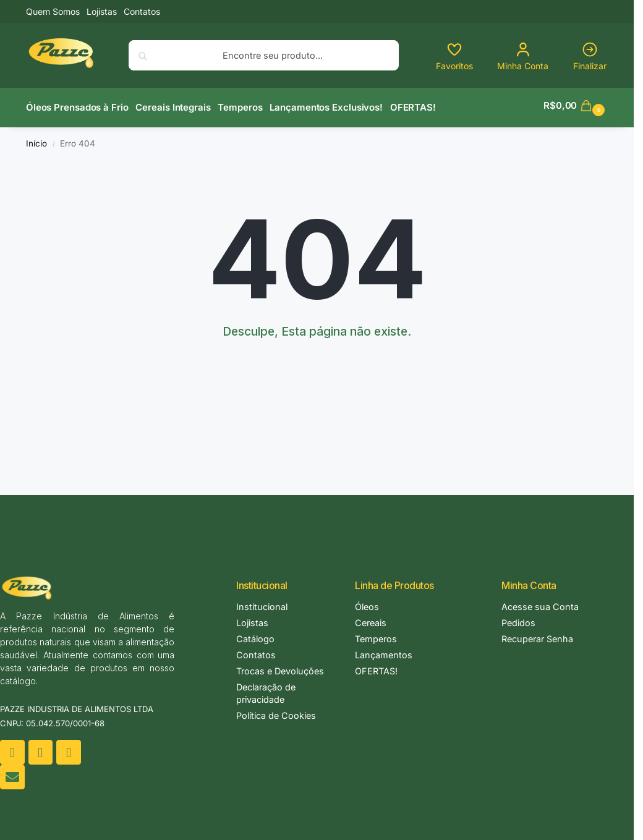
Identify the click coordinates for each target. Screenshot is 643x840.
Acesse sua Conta (540, 603)
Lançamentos (384, 651)
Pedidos (518, 619)
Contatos (142, 11)
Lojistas (102, 11)
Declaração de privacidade (266, 689)
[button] (576, 106)
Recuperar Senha (537, 635)
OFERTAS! (376, 667)
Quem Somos (53, 11)
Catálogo (255, 635)
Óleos (367, 603)
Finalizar (590, 56)
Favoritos (454, 56)
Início (36, 139)
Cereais (371, 619)
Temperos (376, 635)
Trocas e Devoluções (280, 667)
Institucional (262, 603)
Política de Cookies (276, 712)
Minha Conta (523, 56)
